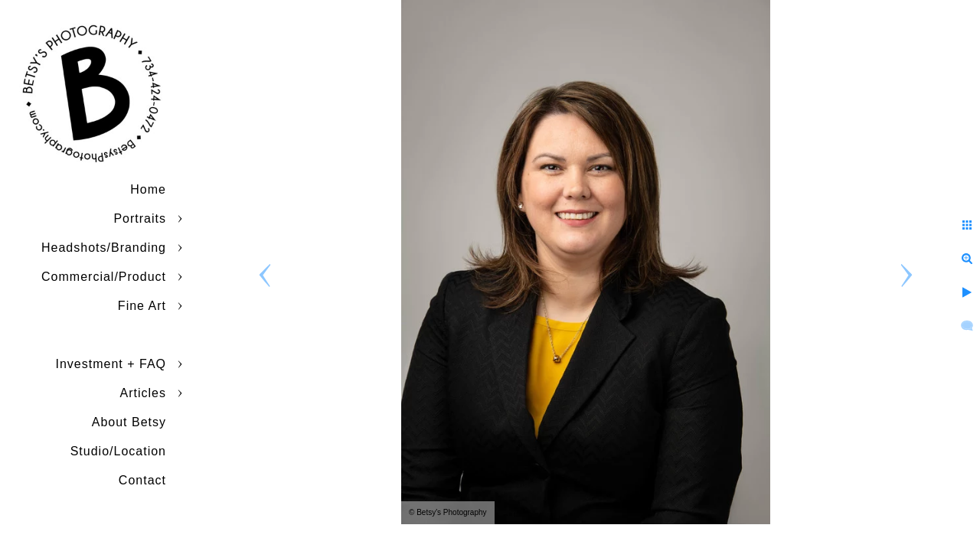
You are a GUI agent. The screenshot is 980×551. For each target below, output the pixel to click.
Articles (143, 393)
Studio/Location (118, 451)
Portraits (140, 218)
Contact (142, 480)
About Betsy (129, 422)
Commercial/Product (104, 277)
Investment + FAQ (111, 364)
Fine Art (142, 306)
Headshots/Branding (104, 248)
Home (148, 189)
